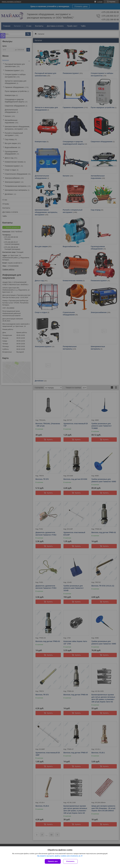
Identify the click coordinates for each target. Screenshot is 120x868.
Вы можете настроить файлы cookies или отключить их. (59, 856)
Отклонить (70, 861)
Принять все (53, 861)
